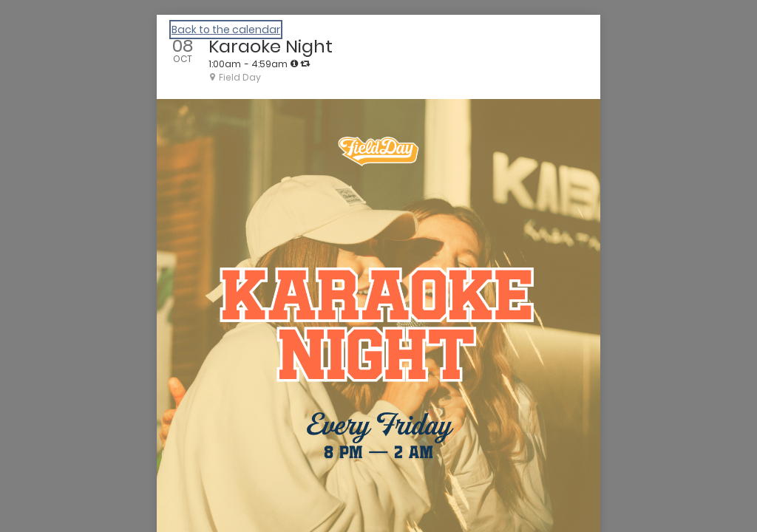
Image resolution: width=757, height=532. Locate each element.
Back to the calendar (226, 30)
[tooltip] (294, 64)
